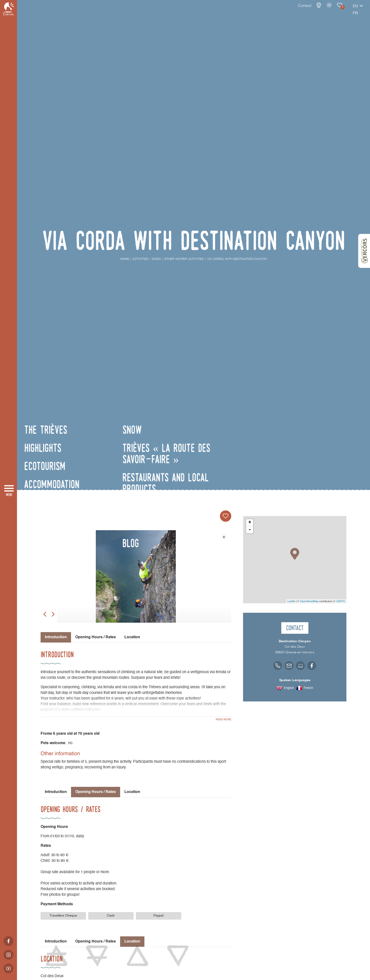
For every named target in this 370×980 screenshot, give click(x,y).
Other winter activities (323, 10)
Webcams (302, 10)
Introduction (56, 792)
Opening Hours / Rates (96, 637)
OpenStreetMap (309, 601)
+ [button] (250, 523)
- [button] (250, 530)
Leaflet (291, 601)
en (339, 11)
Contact (288, 11)
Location (132, 637)
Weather (313, 10)
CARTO (341, 601)
